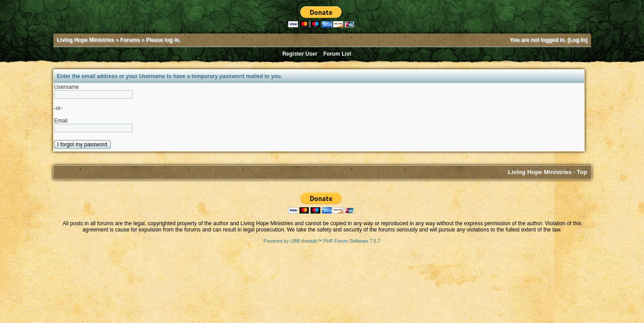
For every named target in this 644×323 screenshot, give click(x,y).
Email (61, 121)
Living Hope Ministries (86, 40)
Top (582, 172)
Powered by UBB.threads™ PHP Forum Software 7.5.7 (322, 241)
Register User (300, 54)
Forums (130, 40)
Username (67, 87)
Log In (578, 40)
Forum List (337, 54)
